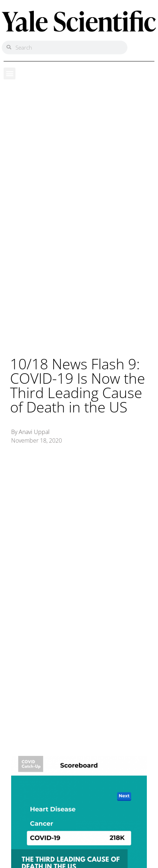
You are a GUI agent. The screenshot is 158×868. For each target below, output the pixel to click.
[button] (10, 73)
